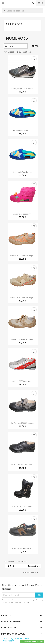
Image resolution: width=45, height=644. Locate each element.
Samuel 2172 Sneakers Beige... (23, 256)
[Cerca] (22, 11)
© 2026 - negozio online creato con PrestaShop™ (17, 640)
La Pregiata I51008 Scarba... (22, 423)
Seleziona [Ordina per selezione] (16, 46)
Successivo (34, 566)
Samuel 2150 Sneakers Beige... (23, 339)
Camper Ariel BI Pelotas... (23, 548)
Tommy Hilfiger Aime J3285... (23, 88)
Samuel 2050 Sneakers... (22, 381)
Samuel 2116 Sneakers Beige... (23, 298)
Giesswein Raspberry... (22, 214)
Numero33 (14, 24)
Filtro (35, 46)
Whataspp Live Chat (32, 642)
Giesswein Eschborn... (22, 130)
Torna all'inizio (31, 573)
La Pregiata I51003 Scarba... (22, 465)
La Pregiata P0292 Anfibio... (23, 507)
